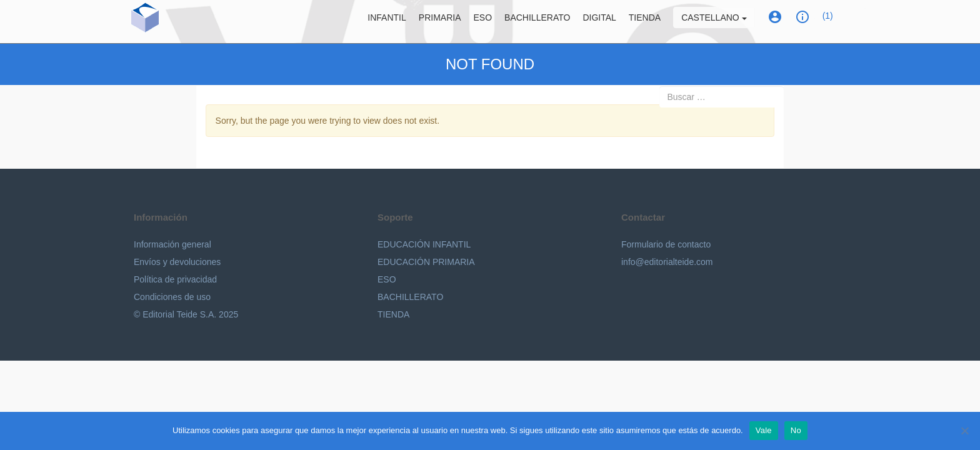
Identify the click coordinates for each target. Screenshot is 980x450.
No (796, 430)
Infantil (387, 22)
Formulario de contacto (666, 244)
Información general (172, 244)
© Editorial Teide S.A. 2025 (186, 314)
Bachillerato (537, 22)
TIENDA (393, 314)
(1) (828, 20)
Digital (599, 22)
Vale (764, 430)
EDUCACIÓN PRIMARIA (426, 262)
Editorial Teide (197, 24)
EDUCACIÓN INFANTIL (424, 244)
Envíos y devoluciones (177, 262)
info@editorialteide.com (667, 262)
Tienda (645, 22)
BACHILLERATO (410, 297)
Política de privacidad (175, 279)
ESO (483, 22)
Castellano (714, 22)
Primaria (440, 22)
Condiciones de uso (172, 297)
